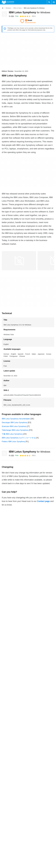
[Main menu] (54, 2)
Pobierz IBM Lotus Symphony (13, 442)
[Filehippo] (8, 2)
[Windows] (8, 8)
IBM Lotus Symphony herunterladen (16, 419)
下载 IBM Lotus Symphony (12, 434)
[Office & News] (17, 8)
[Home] (3, 8)
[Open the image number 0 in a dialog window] (19, 261)
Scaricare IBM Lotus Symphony (14, 426)
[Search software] (49, 2)
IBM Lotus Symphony (30, 12)
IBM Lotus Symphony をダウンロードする (18, 438)
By (11, 16)
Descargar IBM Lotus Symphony (15, 422)
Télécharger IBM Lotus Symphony (15, 430)
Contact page (43, 501)
